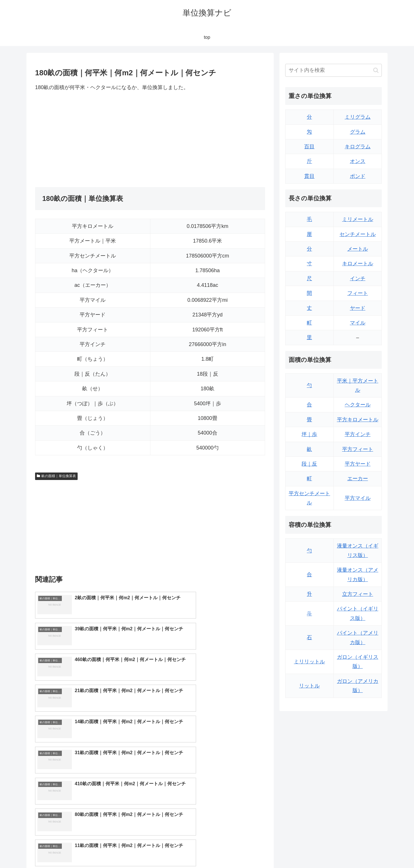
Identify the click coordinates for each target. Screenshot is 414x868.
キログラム (358, 147)
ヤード (358, 308)
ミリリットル (309, 662)
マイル (358, 323)
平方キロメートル (358, 420)
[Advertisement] (93, 139)
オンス (358, 161)
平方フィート (358, 449)
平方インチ (358, 434)
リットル (309, 686)
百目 (309, 147)
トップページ (324, 850)
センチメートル (358, 234)
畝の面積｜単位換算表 (56, 476)
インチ (358, 279)
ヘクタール (358, 405)
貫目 (309, 176)
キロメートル (358, 264)
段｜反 (309, 464)
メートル (358, 249)
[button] (376, 70)
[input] (333, 70)
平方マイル (358, 498)
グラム (358, 132)
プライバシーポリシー (362, 850)
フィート (358, 293)
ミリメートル (358, 219)
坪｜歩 (309, 434)
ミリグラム (358, 117)
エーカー (358, 479)
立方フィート (358, 594)
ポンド (358, 176)
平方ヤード (358, 464)
